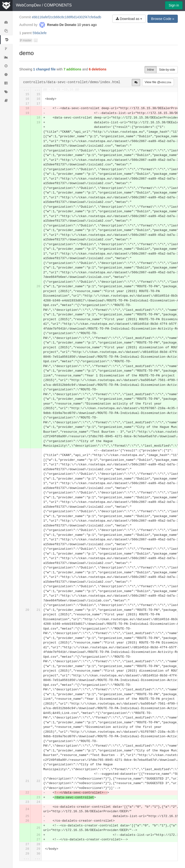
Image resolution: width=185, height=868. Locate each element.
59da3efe (40, 33)
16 (27, 99)
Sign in (174, 5)
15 (27, 94)
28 (38, 844)
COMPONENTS (58, 5)
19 (27, 113)
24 (38, 802)
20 (38, 286)
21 (38, 610)
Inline (151, 70)
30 (38, 854)
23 (38, 797)
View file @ (158, 82)
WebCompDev (28, 5)
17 (27, 104)
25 (27, 816)
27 (38, 840)
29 (38, 849)
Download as (129, 19)
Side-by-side (167, 70)
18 (27, 108)
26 (27, 821)
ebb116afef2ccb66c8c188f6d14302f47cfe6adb (66, 17)
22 (38, 781)
